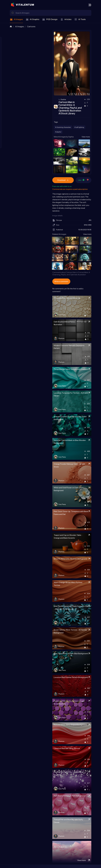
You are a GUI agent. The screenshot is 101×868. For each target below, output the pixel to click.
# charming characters (63, 127)
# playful (58, 132)
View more (86, 137)
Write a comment (61, 281)
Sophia (63, 99)
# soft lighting (79, 127)
